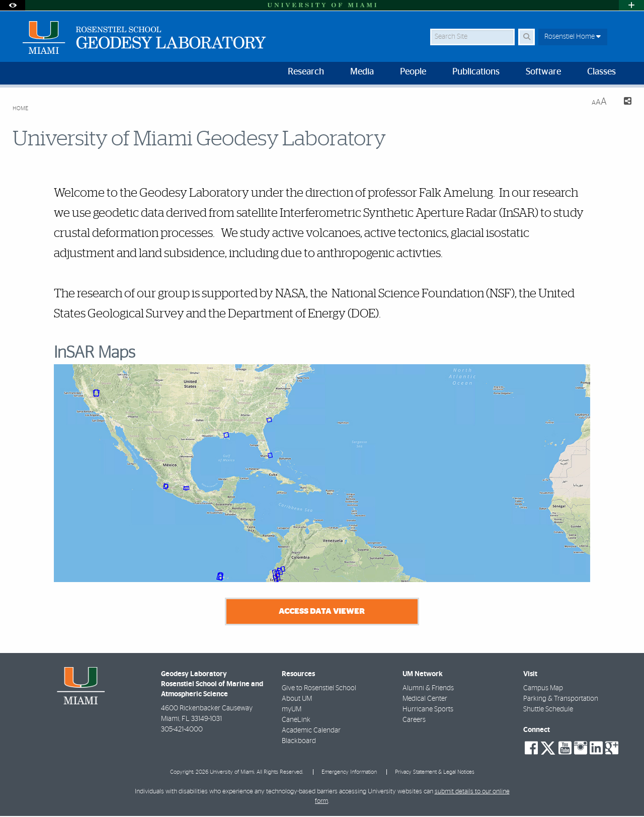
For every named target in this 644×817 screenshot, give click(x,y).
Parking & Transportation (561, 699)
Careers (414, 720)
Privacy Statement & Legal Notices (435, 772)
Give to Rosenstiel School (319, 689)
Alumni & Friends (428, 689)
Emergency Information (349, 772)
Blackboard (299, 742)
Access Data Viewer (322, 612)
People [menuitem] (413, 72)
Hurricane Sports (428, 710)
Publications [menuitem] (476, 72)
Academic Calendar (311, 731)
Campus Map (543, 689)
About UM (297, 699)
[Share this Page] (623, 102)
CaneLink (296, 720)
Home (20, 108)
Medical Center (425, 699)
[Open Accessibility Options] (13, 5)
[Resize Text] (599, 102)
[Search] (527, 37)
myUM (292, 710)
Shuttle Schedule (548, 710)
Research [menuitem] (306, 72)
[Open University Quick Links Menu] (631, 5)
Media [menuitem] (362, 72)
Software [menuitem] (543, 72)
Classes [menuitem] (601, 72)
